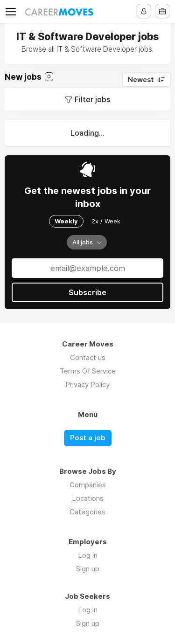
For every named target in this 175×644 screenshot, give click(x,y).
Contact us (88, 357)
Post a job (88, 438)
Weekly (66, 221)
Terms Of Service (88, 371)
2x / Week (106, 221)
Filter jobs (92, 99)
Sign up (88, 569)
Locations (88, 498)
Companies (88, 485)
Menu (13, 12)
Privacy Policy (87, 384)
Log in (88, 555)
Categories (87, 512)
